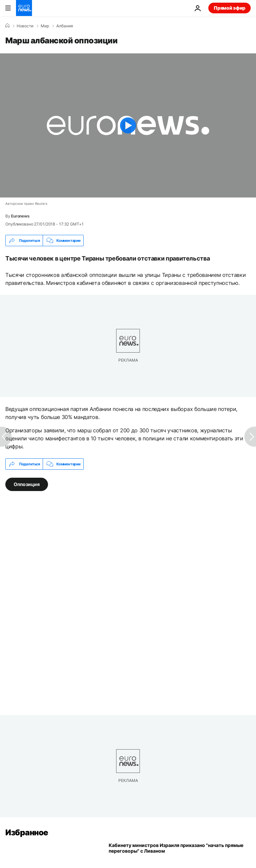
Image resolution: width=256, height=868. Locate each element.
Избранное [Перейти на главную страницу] (27, 832)
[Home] (7, 26)
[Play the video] (128, 125)
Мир (45, 26)
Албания (65, 26)
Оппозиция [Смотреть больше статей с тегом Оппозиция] (27, 484)
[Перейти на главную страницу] (24, 8)
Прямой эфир (229, 8)
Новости (25, 26)
